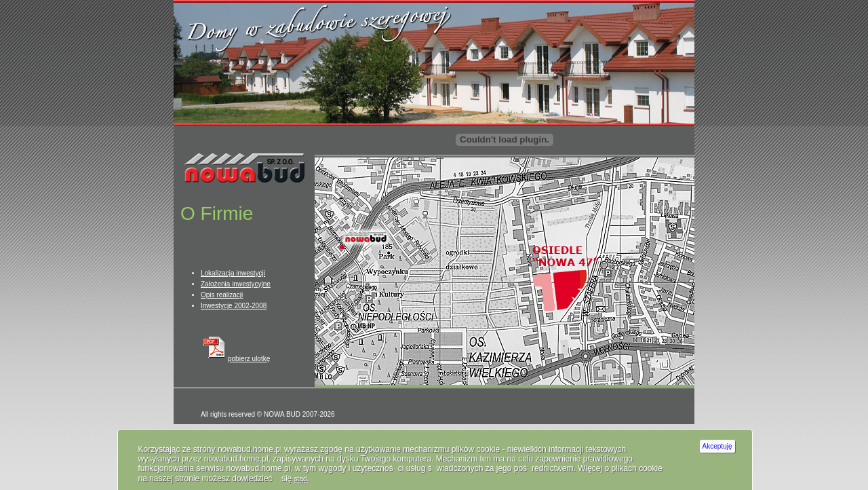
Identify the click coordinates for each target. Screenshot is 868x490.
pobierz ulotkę (235, 359)
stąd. (302, 479)
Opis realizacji (222, 295)
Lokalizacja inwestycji (233, 273)
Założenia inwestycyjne (236, 284)
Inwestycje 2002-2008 (234, 306)
